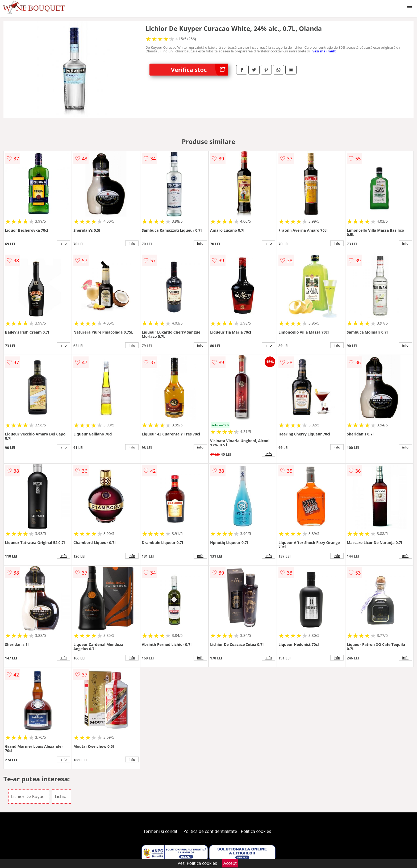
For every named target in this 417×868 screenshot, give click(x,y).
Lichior (61, 796)
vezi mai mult (324, 51)
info (64, 243)
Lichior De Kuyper (29, 796)
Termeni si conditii (162, 831)
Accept (230, 863)
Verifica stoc (199, 70)
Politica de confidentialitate (210, 831)
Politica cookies (256, 831)
